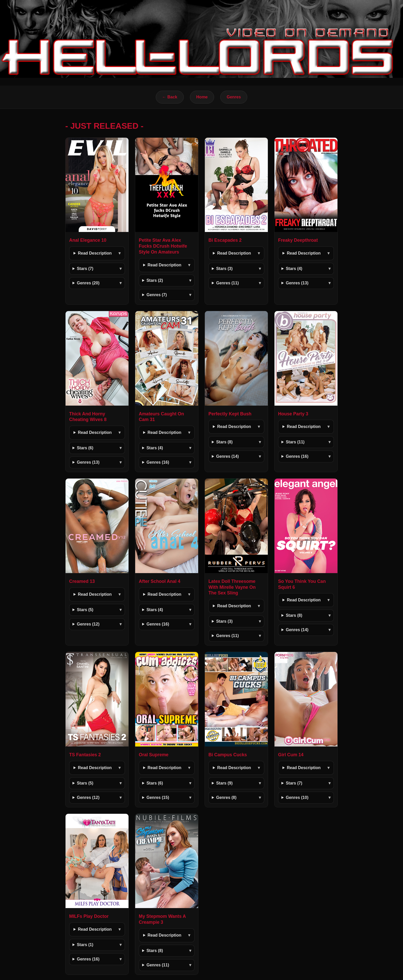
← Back (170, 97)
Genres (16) (158, 462)
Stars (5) (85, 610)
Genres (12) (88, 624)
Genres (234, 97)
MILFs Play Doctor (89, 916)
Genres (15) (158, 797)
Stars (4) (294, 269)
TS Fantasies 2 (85, 755)
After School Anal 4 (160, 581)
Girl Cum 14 (291, 755)
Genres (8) (226, 797)
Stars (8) (224, 442)
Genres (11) (227, 283)
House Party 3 (293, 414)
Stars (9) (224, 783)
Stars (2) (155, 280)
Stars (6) (85, 448)
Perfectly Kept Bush (230, 414)
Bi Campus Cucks (228, 755)
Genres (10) (297, 797)
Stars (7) (85, 269)
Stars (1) (85, 945)
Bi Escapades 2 (225, 240)
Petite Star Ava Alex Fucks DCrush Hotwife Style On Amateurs (163, 246)
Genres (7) (157, 295)
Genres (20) (88, 283)
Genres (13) (297, 283)
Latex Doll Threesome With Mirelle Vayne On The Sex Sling (232, 587)
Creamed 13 (82, 581)
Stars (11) (295, 442)
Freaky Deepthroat (298, 240)
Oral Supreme (154, 755)
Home (202, 97)
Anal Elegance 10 (88, 240)
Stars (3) (224, 269)
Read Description (95, 253)
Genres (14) (227, 456)
